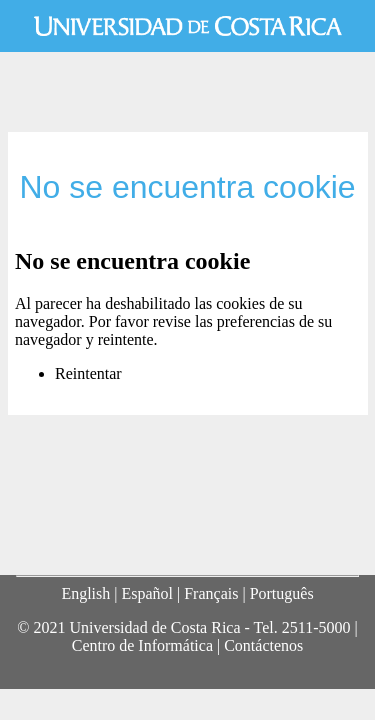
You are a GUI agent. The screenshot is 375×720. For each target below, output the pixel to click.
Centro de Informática (142, 645)
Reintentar (88, 373)
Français (211, 593)
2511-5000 (316, 627)
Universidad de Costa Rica (187, 26)
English (85, 593)
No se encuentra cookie (187, 187)
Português (282, 593)
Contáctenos (263, 645)
